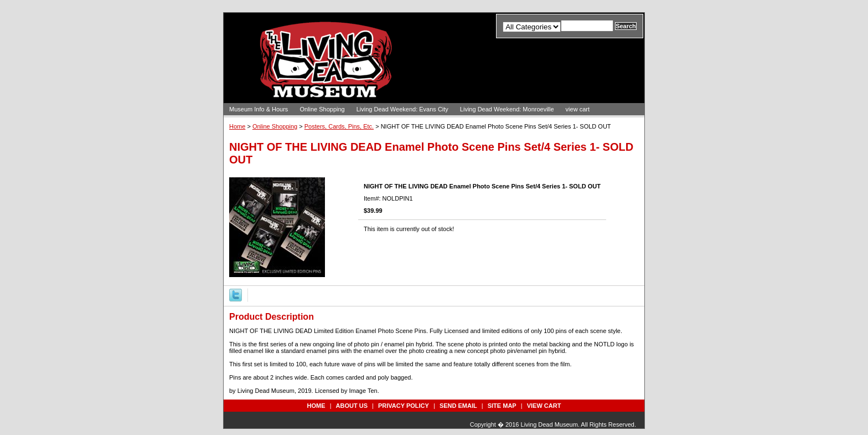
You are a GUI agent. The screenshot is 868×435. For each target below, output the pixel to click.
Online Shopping (322, 109)
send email (458, 406)
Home (237, 126)
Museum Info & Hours (259, 109)
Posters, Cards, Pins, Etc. (339, 126)
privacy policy (404, 406)
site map (502, 406)
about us (352, 406)
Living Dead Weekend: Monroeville (507, 109)
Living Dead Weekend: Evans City (402, 109)
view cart (578, 109)
